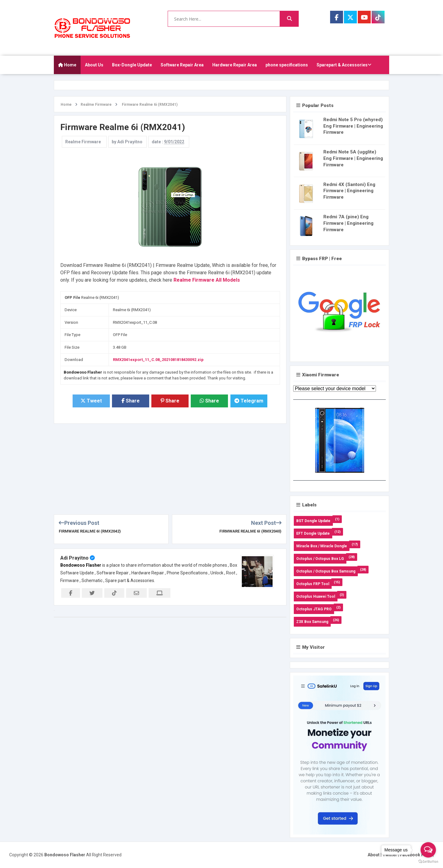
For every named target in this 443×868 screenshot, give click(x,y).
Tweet (91, 401)
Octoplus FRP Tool (313, 584)
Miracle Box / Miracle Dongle (322, 546)
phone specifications (287, 65)
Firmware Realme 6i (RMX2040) (250, 531)
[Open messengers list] (428, 850)
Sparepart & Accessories (344, 65)
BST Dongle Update (313, 521)
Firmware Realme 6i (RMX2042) (90, 531)
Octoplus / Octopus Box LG (320, 559)
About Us (94, 65)
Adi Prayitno (74, 558)
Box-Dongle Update (132, 65)
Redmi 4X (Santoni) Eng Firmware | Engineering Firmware (349, 191)
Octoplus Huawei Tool (316, 597)
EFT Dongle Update (313, 533)
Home (67, 65)
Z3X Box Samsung (312, 622)
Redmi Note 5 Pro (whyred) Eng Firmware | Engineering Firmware (353, 126)
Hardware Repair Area (235, 65)
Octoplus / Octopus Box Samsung (326, 571)
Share (131, 401)
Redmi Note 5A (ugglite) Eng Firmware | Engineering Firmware (353, 158)
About (374, 855)
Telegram (249, 401)
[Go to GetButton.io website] (428, 862)
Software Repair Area (182, 65)
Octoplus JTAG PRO (314, 609)
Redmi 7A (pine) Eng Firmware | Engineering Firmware (348, 223)
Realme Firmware (83, 142)
